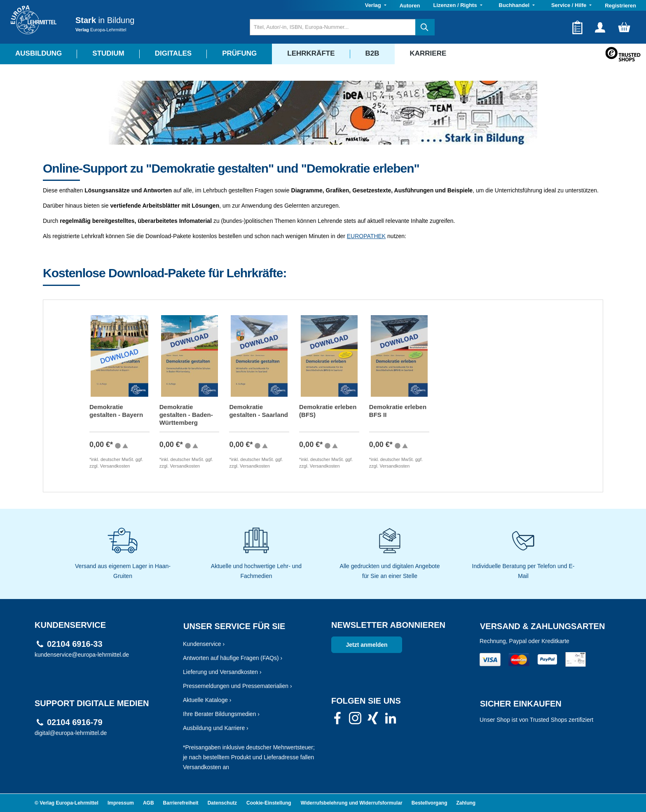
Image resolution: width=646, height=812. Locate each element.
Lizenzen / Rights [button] (456, 5)
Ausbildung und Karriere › (216, 728)
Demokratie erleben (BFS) (328, 411)
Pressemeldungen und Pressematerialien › (238, 686)
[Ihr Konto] (600, 27)
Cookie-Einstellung (269, 803)
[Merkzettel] (577, 27)
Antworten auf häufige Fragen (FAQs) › (233, 658)
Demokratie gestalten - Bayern (116, 411)
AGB (149, 803)
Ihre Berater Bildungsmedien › (221, 714)
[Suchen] (425, 27)
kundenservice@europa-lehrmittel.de (82, 655)
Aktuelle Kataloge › (207, 700)
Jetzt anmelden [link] (366, 645)
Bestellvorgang (429, 803)
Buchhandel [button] (515, 5)
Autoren (410, 6)
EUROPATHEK (366, 236)
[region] (323, 378)
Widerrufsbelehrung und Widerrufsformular (352, 803)
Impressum (121, 803)
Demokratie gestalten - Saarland (259, 411)
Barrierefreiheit (181, 803)
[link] (337, 721)
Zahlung (466, 803)
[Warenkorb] (624, 27)
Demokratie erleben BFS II (398, 411)
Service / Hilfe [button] (570, 5)
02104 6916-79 (75, 722)
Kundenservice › (204, 644)
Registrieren (620, 6)
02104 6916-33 (75, 644)
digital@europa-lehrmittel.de (71, 733)
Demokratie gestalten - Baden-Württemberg (186, 415)
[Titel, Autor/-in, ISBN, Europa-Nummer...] (333, 27)
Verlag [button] (374, 5)
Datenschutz (222, 803)
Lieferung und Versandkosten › (222, 672)
